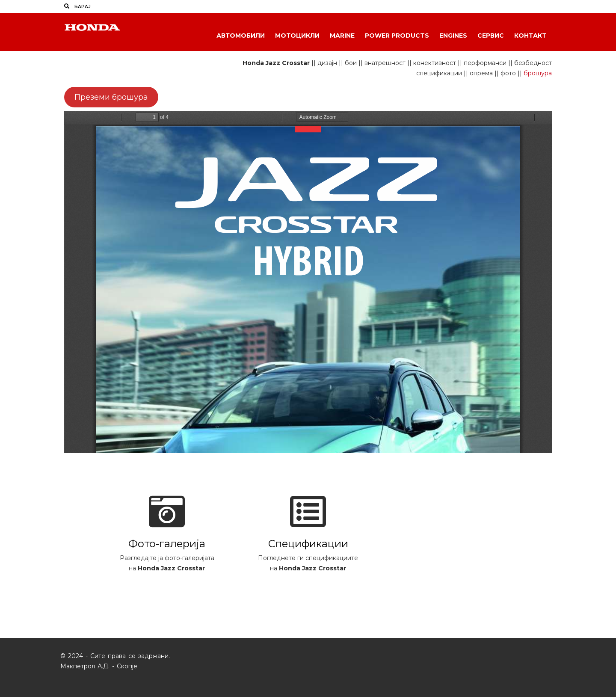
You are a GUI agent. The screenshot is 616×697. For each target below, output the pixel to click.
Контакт (530, 36)
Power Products (397, 36)
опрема (481, 73)
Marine (342, 36)
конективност (435, 63)
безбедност (533, 63)
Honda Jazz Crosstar (276, 63)
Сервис (491, 36)
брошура (538, 73)
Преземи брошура (111, 97)
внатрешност (385, 63)
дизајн (327, 63)
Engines (453, 36)
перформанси (485, 63)
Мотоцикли (297, 36)
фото (508, 73)
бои (351, 63)
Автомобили (241, 36)
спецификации (439, 73)
